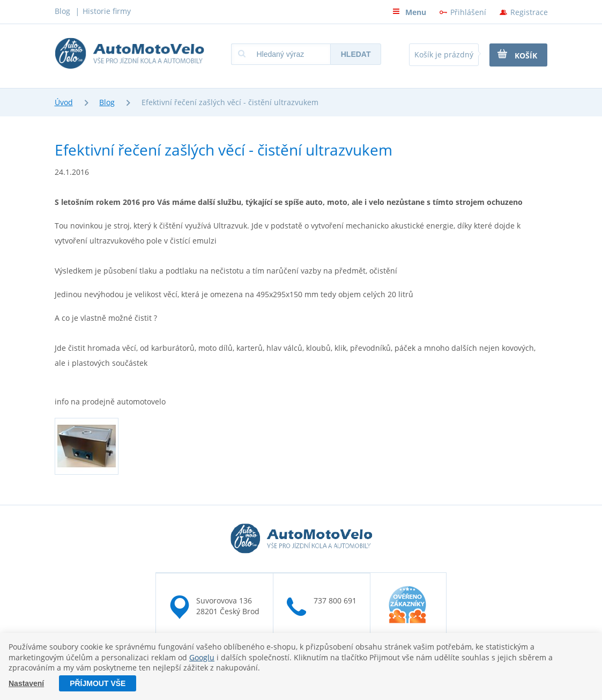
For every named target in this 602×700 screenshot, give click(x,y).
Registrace (529, 12)
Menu (409, 12)
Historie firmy (107, 11)
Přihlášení (468, 12)
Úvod (64, 102)
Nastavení (26, 683)
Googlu (202, 657)
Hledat (356, 54)
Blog (62, 11)
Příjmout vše (98, 683)
